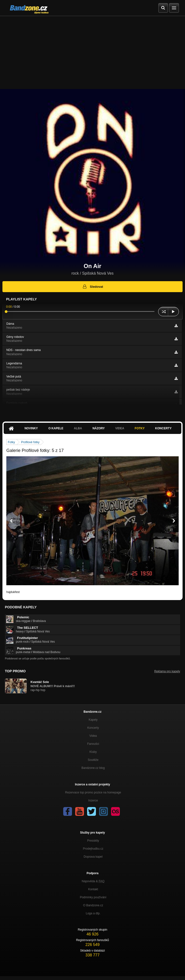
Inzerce (93, 800)
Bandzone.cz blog (93, 768)
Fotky (140, 428)
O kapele (56, 428)
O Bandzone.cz (93, 905)
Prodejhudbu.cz (93, 849)
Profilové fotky (30, 442)
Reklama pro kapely (167, 671)
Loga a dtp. (93, 913)
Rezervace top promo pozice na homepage (93, 792)
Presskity (93, 841)
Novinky (31, 428)
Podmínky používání (93, 897)
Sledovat (93, 287)
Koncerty (163, 428)
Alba (78, 428)
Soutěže (93, 760)
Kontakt (93, 889)
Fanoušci (93, 744)
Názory (99, 428)
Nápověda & (93, 881)
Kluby (93, 752)
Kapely (93, 720)
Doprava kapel (93, 857)
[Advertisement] (92, 53)
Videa (120, 428)
